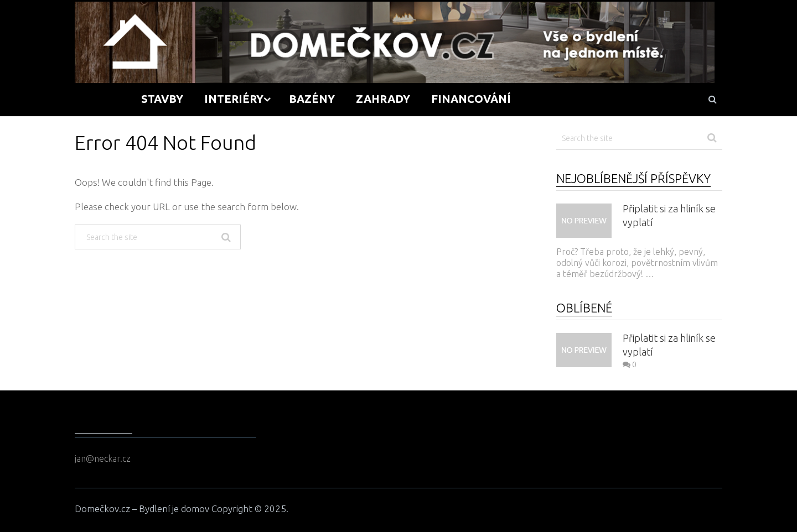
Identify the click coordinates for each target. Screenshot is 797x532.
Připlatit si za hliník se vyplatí (669, 215)
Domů (103, 99)
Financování (471, 99)
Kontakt (649, 99)
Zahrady (383, 99)
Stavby (162, 99)
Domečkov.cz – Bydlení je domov (142, 508)
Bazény (312, 99)
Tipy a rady (566, 99)
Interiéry (234, 99)
